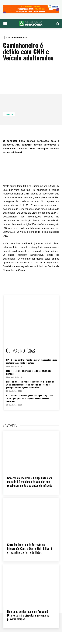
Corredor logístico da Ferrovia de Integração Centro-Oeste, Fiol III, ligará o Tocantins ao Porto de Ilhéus (30, 548)
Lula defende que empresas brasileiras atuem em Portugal (28, 372)
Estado (9, 114)
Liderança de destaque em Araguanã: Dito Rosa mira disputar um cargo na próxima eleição (28, 615)
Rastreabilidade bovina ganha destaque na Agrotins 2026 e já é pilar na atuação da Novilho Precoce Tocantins (30, 398)
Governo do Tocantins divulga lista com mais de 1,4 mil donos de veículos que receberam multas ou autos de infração (30, 482)
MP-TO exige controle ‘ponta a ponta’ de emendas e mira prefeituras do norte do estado (32, 361)
